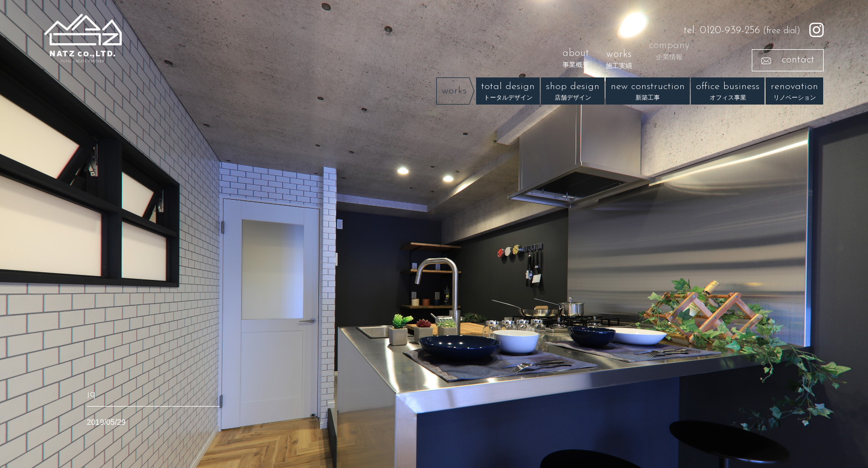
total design (508, 92)
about (576, 56)
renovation (794, 92)
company (669, 45)
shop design (573, 92)
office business (728, 92)
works (619, 59)
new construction (648, 92)
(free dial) (742, 31)
